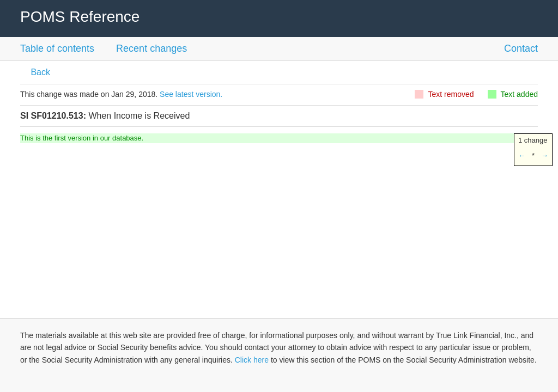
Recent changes (151, 48)
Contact (521, 48)
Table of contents (57, 48)
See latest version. (191, 94)
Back (39, 72)
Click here (252, 360)
